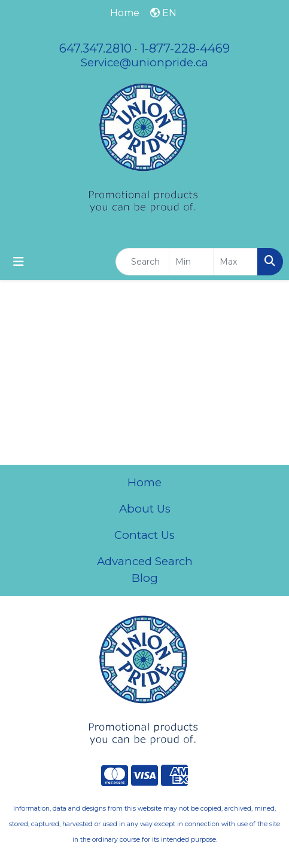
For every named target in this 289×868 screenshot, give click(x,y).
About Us (145, 509)
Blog (145, 578)
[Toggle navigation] (19, 262)
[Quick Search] (142, 262)
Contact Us (144, 535)
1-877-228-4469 (185, 48)
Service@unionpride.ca (144, 62)
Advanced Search (145, 561)
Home (144, 482)
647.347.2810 (95, 48)
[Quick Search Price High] (235, 262)
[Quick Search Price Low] (191, 262)
